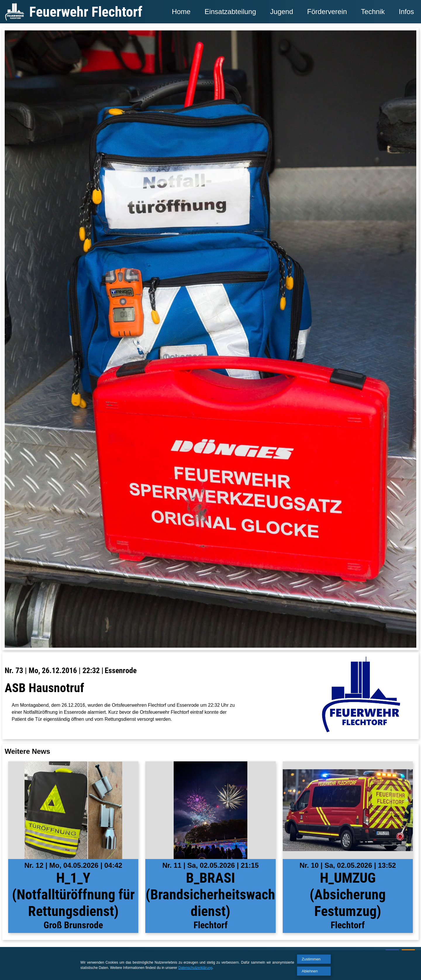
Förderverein (327, 12)
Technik (373, 12)
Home (181, 12)
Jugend (282, 12)
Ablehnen (310, 971)
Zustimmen (311, 959)
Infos (406, 12)
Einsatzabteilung (230, 12)
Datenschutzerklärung (195, 968)
